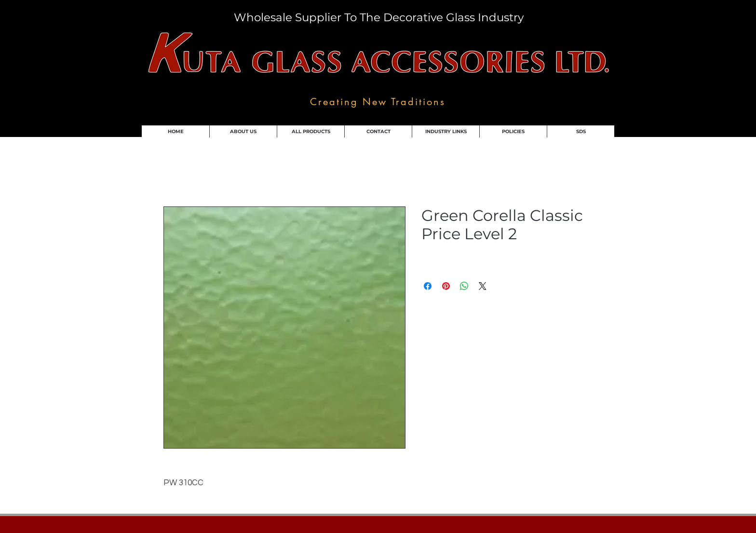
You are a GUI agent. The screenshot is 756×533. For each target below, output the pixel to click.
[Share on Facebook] (428, 286)
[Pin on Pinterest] (446, 286)
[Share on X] (483, 286)
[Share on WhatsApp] (464, 286)
